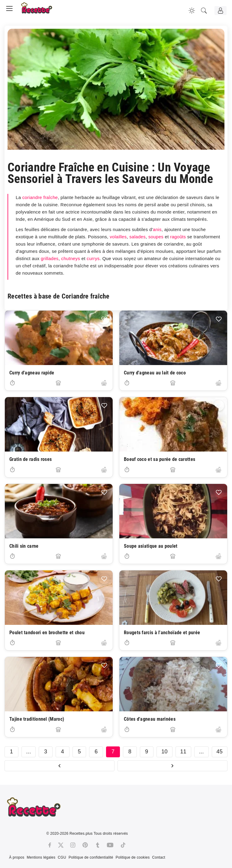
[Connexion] (221, 11)
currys (93, 258)
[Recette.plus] (41, 11)
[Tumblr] (98, 845)
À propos (17, 857)
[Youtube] (110, 845)
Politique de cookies (133, 857)
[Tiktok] (123, 845)
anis (157, 229)
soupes (156, 237)
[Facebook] (50, 845)
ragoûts (178, 237)
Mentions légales (41, 857)
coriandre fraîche (40, 197)
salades (137, 237)
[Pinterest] (85, 845)
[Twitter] (61, 845)
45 (220, 752)
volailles (118, 237)
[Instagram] (73, 845)
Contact (158, 857)
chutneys (71, 258)
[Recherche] (204, 11)
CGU (62, 857)
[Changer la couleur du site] (192, 11)
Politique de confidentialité (91, 857)
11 (184, 752)
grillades (50, 258)
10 (164, 752)
